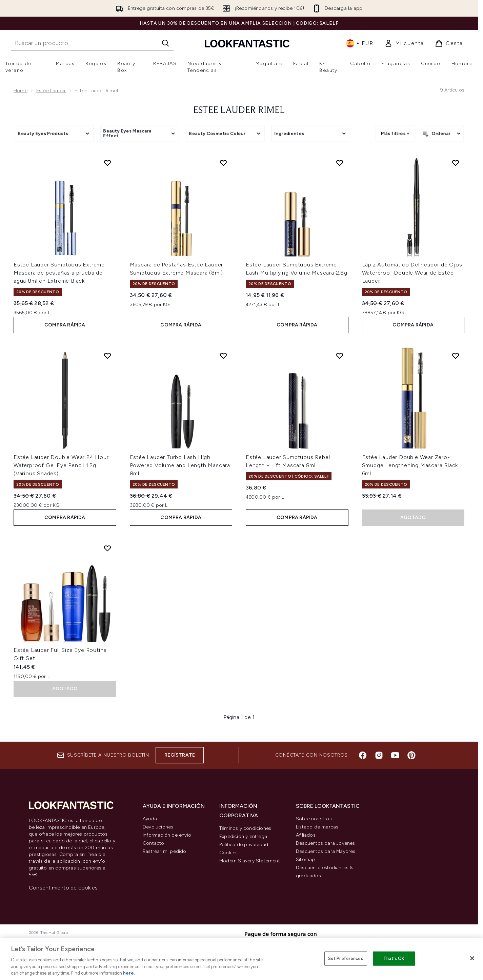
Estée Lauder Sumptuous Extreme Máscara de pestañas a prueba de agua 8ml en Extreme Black (59, 273)
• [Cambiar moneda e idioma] (360, 43)
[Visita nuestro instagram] (379, 755)
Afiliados (306, 835)
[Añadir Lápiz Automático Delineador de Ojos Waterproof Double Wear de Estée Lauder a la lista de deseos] (456, 163)
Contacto (154, 843)
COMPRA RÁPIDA (65, 325)
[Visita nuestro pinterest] (411, 755)
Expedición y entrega (243, 836)
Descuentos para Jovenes (326, 843)
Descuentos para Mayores (326, 851)
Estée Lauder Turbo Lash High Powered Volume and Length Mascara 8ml (180, 465)
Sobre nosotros (314, 819)
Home (21, 91)
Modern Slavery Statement (250, 861)
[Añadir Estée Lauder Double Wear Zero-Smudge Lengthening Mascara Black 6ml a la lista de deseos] (456, 356)
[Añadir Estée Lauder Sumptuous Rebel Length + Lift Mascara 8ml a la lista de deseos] (340, 356)
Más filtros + (395, 133)
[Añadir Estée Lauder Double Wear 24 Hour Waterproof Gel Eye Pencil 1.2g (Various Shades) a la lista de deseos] (107, 356)
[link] (404, 43)
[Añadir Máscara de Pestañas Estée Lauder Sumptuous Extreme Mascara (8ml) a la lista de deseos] (223, 163)
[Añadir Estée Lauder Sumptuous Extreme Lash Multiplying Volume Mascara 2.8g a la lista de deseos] (340, 163)
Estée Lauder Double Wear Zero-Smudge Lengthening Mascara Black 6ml (410, 465)
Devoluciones (158, 827)
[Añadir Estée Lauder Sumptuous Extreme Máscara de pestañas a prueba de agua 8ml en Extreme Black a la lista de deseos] (107, 163)
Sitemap (305, 859)
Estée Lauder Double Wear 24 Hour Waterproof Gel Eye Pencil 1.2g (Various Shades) (61, 465)
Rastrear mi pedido (165, 851)
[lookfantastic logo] (247, 43)
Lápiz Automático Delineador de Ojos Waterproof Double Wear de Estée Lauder (412, 273)
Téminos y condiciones (245, 828)
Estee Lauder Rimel (239, 111)
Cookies (228, 853)
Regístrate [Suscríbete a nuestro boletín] (180, 755)
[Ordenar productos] (442, 134)
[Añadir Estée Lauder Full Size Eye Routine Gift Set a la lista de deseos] (107, 548)
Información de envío (167, 835)
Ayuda (150, 819)
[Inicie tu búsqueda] (92, 43)
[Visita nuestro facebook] (363, 755)
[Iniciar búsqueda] (165, 43)
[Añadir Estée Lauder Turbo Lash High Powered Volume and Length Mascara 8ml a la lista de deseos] (223, 356)
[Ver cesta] (449, 43)
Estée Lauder (51, 91)
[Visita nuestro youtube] (395, 755)
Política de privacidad (244, 845)
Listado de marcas (317, 827)
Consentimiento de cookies (63, 888)
